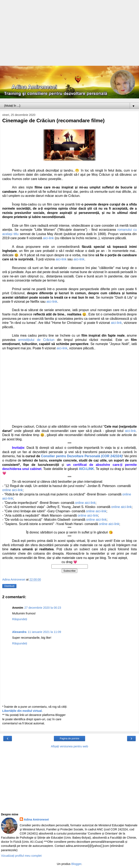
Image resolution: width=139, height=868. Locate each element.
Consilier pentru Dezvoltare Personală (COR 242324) (82, 456)
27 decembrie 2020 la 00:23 (43, 608)
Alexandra (19, 632)
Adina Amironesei (36, 820)
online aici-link (12, 490)
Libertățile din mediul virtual (22, 711)
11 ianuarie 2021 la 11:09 (44, 632)
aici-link (48, 238)
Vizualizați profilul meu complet (21, 856)
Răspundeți (20, 619)
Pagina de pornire (70, 739)
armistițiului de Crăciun (36, 340)
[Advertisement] (69, 35)
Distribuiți (9, 586)
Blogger (76, 864)
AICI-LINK (86, 469)
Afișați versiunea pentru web (70, 746)
